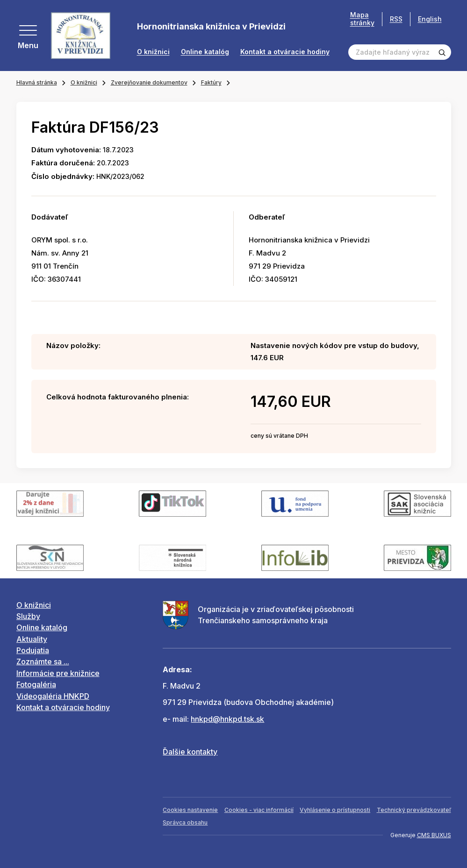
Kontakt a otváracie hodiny (285, 52)
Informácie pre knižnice (58, 673)
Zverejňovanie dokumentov (149, 82)
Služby (28, 616)
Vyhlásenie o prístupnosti (335, 810)
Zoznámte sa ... (43, 662)
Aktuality (32, 639)
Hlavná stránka (37, 82)
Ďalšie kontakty (190, 752)
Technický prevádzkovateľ (414, 810)
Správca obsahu (185, 822)
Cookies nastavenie (190, 810)
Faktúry (211, 82)
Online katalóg (205, 52)
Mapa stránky (362, 19)
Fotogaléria (36, 684)
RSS (396, 19)
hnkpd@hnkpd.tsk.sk (227, 719)
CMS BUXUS (434, 835)
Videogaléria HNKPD (53, 696)
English (430, 19)
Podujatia (33, 650)
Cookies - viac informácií (259, 810)
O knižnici (153, 52)
